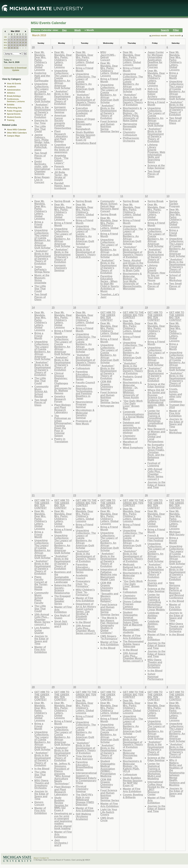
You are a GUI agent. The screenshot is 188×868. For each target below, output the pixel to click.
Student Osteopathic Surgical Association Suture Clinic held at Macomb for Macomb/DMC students (133, 622)
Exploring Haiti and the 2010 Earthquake (42, 77)
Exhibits (11, 105)
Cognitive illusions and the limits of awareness (62, 148)
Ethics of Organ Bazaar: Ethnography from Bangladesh (85, 124)
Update (16, 70)
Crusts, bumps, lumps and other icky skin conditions (176, 395)
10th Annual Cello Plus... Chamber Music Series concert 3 (86, 629)
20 (26, 42)
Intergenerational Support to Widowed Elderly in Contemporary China (86, 778)
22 (12, 45)
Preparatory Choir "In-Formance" (83, 584)
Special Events (14, 114)
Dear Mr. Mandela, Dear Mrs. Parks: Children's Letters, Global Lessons (41, 61)
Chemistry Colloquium (130, 134)
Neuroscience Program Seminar (84, 404)
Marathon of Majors (130, 443)
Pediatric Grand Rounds (132, 378)
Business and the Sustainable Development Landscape (63, 577)
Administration (14, 90)
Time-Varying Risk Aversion (84, 757)
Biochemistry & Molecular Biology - (132, 575)
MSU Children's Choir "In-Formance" (85, 592)
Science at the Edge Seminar (156, 167)
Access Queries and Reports (155, 583)
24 (17, 45)
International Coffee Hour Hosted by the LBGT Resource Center (156, 788)
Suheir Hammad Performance (155, 676)
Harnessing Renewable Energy (130, 126)
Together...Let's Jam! (110, 296)
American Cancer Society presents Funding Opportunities (63, 122)
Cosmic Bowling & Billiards (133, 796)
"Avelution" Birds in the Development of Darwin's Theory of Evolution (42, 111)
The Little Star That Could (40, 129)
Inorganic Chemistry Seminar (61, 110)
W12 (5, 45)
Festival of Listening (154, 464)
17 (17, 42)
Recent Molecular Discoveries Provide (130, 754)
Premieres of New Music (84, 422)
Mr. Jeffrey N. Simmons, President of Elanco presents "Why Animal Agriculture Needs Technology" (62, 774)
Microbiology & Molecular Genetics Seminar (85, 414)
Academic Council (82, 577)
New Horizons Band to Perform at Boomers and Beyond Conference (176, 590)
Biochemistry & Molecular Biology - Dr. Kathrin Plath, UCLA (132, 766)
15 (12, 42)
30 (14, 48)
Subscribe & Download (15, 68)
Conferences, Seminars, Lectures (16, 100)
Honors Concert (39, 803)
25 (20, 45)
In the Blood (83, 622)
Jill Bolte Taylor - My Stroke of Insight (61, 176)
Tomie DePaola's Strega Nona (42, 269)
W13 (5, 48)
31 (17, 48)
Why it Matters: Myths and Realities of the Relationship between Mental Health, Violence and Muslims (177, 773)
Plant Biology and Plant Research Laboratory (62, 409)
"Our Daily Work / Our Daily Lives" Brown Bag (133, 405)
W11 (5, 42)
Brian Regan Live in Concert (42, 180)
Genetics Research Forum (60, 399)
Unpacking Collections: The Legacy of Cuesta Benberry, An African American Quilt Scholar (42, 93)
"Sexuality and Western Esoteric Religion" (109, 597)
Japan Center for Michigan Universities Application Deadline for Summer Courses (156, 60)
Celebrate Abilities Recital (153, 615)
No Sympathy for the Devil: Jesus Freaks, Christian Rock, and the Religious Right (156, 452)
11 (20, 40)
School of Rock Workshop (175, 278)
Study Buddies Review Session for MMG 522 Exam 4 (61, 804)
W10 (5, 40)
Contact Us (44, 858)
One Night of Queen (62, 617)
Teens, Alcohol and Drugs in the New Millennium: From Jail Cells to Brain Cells (133, 265)
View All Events (14, 84)
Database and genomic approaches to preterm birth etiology (132, 428)
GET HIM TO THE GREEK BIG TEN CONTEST (108, 316)
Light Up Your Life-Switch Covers (109, 812)
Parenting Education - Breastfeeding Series (84, 375)
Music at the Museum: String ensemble (42, 279)
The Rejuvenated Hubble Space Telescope (133, 644)
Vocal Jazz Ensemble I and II (61, 624)
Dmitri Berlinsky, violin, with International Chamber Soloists (42, 168)
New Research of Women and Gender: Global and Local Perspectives (156, 435)
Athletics (11, 93)
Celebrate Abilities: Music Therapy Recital (153, 626)
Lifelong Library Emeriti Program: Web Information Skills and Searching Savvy (156, 153)
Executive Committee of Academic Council (84, 112)
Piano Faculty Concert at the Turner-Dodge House (41, 583)
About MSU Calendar (16, 130)
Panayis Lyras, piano (62, 168)
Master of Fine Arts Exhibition (175, 413)
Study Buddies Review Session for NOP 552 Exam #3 (133, 782)
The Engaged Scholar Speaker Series (62, 600)
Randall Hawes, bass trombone (62, 186)
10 (17, 40)
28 (9, 37)
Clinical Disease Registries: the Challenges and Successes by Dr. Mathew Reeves (63, 383)
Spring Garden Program (174, 204)
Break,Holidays (14, 96)
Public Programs (15, 111)
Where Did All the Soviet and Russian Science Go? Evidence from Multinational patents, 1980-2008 (156, 399)
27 (26, 45)
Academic (11, 87)
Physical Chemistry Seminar (82, 789)
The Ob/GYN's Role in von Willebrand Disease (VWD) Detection (85, 800)
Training (11, 120)
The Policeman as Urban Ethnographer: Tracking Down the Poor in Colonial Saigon (63, 426)
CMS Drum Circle (107, 819)
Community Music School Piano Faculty (41, 598)
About (36, 858)
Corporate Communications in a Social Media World (133, 415)
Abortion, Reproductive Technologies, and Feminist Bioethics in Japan (84, 392)
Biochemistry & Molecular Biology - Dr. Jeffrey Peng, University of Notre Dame (132, 114)
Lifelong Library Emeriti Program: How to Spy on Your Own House (156, 273)
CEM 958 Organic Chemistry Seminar (107, 385)
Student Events (14, 117)
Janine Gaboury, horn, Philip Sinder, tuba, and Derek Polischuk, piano (42, 142)
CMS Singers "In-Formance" (109, 637)
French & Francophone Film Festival (156, 538)
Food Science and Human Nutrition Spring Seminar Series (110, 126)
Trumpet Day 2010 (177, 406)
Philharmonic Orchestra (131, 139)
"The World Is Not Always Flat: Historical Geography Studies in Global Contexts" (109, 625)
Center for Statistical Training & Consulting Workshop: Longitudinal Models (155, 418)
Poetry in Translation (61, 440)
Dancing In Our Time (41, 122)
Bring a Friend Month (85, 69)
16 (14, 42)
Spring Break (62, 201)
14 (9, 42)
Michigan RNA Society (177, 533)
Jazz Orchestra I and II (61, 843)
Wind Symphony (133, 448)
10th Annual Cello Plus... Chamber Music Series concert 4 (133, 657)
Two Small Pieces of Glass (41, 155)
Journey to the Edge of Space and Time (156, 485)
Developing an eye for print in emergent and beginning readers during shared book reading (63, 821)
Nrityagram (107, 406)
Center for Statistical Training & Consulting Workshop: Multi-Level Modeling (154, 771)
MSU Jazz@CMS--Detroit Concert (108, 56)
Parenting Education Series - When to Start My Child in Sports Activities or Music (110, 284)
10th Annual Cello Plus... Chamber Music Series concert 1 (155, 474)
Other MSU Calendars (17, 133)
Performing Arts (14, 108)
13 (26, 40)
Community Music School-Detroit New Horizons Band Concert (110, 206)
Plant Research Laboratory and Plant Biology (61, 136)
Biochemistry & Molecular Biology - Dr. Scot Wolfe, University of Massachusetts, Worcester (132, 281)
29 (12, 48)
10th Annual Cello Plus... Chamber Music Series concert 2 (42, 619)
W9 (6, 37)
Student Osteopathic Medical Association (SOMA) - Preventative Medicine (108, 769)
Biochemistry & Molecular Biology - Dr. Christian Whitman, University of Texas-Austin (132, 390)
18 (20, 42)
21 (9, 45)
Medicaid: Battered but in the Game (132, 567)
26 (23, 45)
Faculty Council (85, 382)
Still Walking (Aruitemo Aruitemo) (83, 816)
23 (14, 45)
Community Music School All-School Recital (41, 391)
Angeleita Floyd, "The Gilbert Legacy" (61, 159)
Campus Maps (13, 136)
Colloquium (83, 368)
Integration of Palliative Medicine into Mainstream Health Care (109, 574)
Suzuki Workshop (175, 431)
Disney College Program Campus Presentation (132, 605)
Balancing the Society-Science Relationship (63, 589)
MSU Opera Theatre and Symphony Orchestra (155, 664)
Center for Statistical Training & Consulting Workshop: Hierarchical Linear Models (156, 602)
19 (23, 42)
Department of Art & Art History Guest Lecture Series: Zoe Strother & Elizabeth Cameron (86, 611)
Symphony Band (86, 143)
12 (23, 40)
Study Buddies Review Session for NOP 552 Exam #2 (86, 136)
